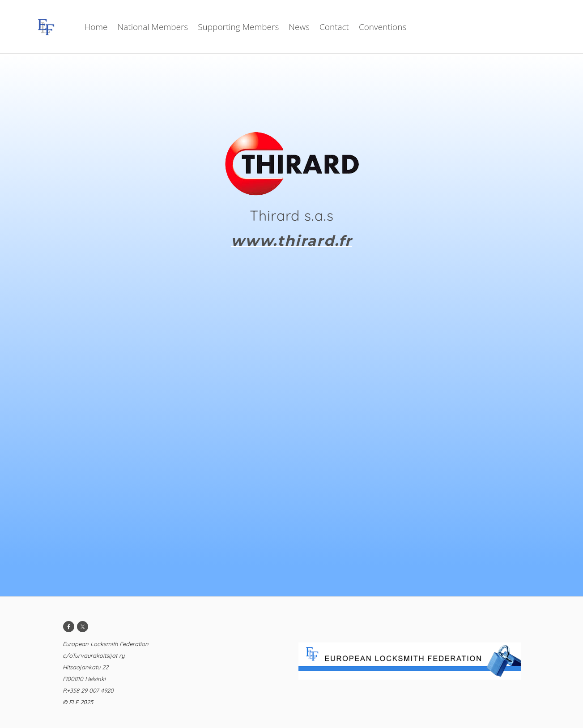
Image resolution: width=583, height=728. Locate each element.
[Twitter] (83, 627)
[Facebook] (69, 627)
